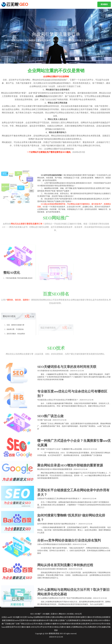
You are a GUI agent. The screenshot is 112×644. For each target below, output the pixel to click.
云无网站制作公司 (93, 627)
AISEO (94, 624)
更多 (56, 630)
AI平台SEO (43, 627)
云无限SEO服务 (64, 627)
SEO (61, 634)
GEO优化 (107, 624)
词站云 (24, 624)
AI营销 (105, 620)
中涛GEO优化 (53, 627)
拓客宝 (78, 620)
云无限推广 (62, 620)
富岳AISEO (98, 620)
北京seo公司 (31, 624)
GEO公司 (100, 624)
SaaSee (17, 620)
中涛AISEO (29, 620)
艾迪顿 (8, 624)
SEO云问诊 (61, 624)
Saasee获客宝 (6, 627)
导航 (109, 627)
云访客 (55, 620)
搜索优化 (11, 620)
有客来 (78, 624)
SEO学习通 (48, 620)
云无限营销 (71, 620)
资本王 (88, 624)
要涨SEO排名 (70, 624)
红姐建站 (104, 627)
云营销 (83, 620)
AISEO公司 (35, 627)
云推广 (13, 624)
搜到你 (41, 620)
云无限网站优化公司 (78, 627)
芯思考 (22, 620)
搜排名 (36, 620)
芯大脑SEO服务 (24, 627)
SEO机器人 (40, 624)
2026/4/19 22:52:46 (56, 637)
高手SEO (15, 627)
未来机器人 (90, 620)
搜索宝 (5, 620)
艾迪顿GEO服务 (50, 624)
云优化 (83, 624)
